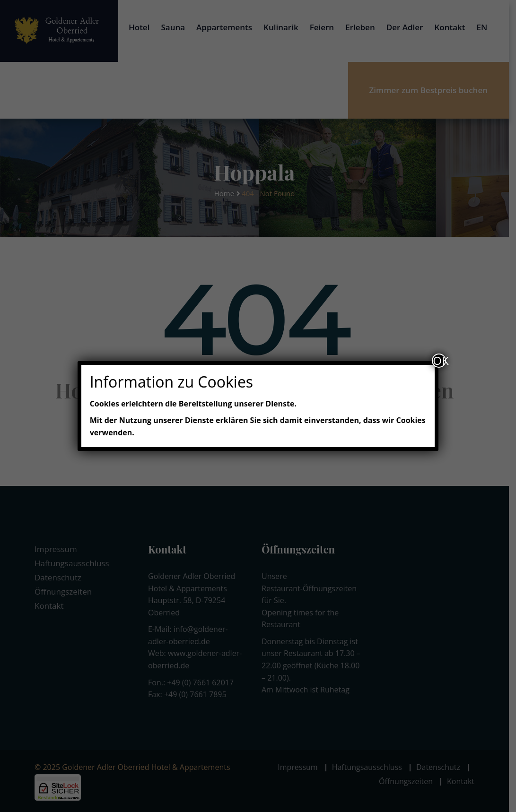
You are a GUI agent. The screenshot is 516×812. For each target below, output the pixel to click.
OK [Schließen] (439, 361)
